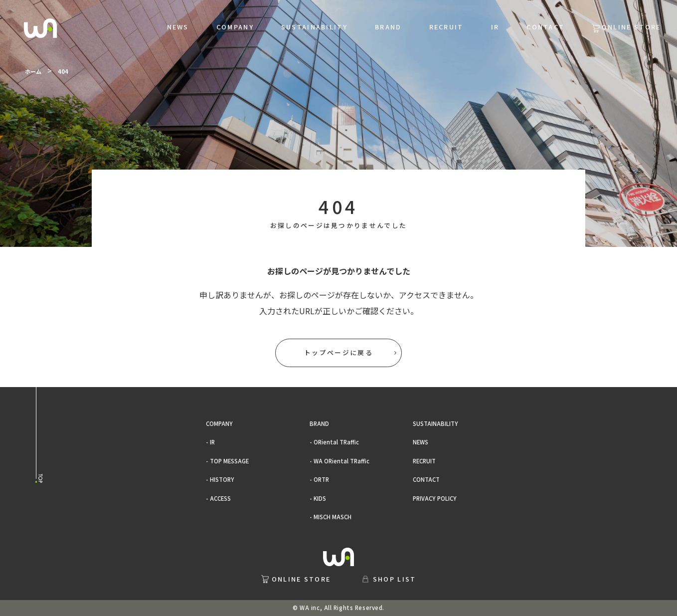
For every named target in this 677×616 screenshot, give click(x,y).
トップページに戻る (338, 352)
